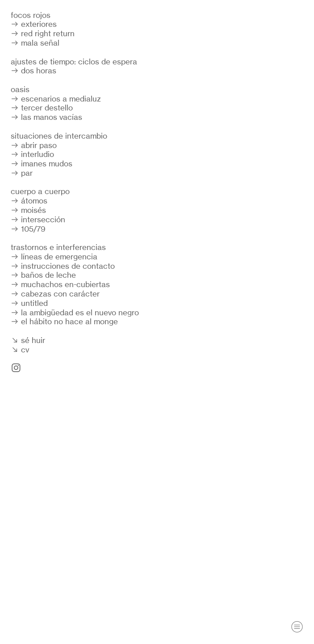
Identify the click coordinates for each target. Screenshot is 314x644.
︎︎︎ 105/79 (28, 229)
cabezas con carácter (60, 294)
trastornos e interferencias (58, 247)
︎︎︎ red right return (43, 33)
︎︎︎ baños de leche (43, 275)
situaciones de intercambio (59, 136)
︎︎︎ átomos (29, 201)
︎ (297, 627)
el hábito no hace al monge (69, 321)
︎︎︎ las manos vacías (46, 117)
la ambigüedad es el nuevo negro (80, 312)
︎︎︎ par (22, 173)
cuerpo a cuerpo (40, 191)
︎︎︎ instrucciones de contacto (63, 266)
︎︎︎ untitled (29, 303)
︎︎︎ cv (20, 350)
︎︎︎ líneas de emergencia (54, 256)
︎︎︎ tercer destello (42, 108)
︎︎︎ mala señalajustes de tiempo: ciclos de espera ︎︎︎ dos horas (74, 57)
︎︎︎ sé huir (28, 340)
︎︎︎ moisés (28, 210)
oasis (20, 89)
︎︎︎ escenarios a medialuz (56, 99)
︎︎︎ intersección (38, 219)
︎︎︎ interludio (32, 154)
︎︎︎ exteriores (34, 24)
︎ (16, 368)
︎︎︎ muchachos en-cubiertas (60, 284)
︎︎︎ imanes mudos (42, 163)
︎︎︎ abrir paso (34, 145)
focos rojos (31, 15)
